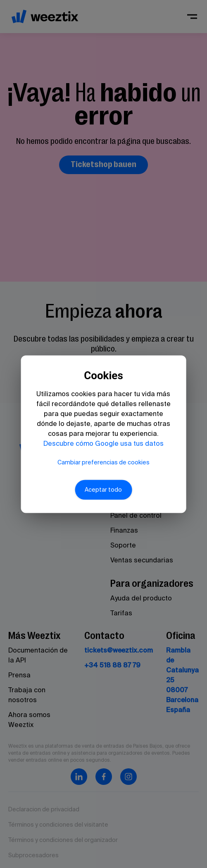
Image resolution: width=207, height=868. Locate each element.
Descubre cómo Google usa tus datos (103, 443)
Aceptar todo (103, 490)
